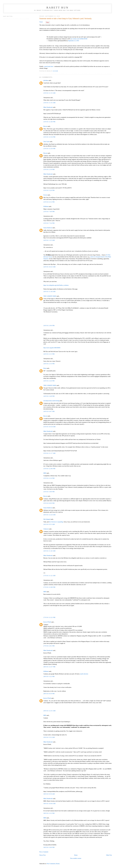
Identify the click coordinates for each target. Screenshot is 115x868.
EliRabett (46, 206)
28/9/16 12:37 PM (49, 667)
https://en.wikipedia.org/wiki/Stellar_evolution (56, 285)
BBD (45, 473)
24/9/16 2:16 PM (49, 364)
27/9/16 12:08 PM (49, 587)
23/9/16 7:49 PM (49, 212)
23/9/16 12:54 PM (49, 137)
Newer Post (42, 855)
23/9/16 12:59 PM (49, 149)
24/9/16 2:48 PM (49, 396)
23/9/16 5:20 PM (49, 190)
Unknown (46, 529)
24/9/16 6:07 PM (49, 411)
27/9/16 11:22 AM (49, 576)
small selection (84, 674)
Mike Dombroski (48, 107)
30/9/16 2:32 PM (49, 813)
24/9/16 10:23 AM (49, 267)
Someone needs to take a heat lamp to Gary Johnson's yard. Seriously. (66, 18)
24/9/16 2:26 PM (49, 381)
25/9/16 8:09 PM (49, 503)
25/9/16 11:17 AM (49, 453)
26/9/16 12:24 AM (49, 515)
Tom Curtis (46, 142)
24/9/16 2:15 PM (49, 354)
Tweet (41, 22)
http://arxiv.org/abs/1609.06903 (52, 348)
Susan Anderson (48, 228)
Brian (45, 368)
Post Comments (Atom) (53, 864)
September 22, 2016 (74, 41)
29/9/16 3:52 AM (49, 737)
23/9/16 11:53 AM (49, 93)
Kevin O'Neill (47, 622)
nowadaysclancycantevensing (51, 401)
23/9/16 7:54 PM (49, 223)
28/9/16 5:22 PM (49, 676)
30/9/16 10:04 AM (49, 804)
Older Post (109, 855)
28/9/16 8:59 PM (49, 694)
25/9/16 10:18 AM (49, 427)
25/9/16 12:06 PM (49, 469)
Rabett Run (57, 7)
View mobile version (76, 858)
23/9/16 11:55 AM (49, 103)
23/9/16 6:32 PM (49, 202)
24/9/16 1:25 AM (49, 240)
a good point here (48, 66)
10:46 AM (55, 71)
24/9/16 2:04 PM (49, 326)
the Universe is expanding (56, 522)
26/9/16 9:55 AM (49, 524)
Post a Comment (44, 852)
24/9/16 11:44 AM (49, 292)
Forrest (45, 195)
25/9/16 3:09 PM (49, 492)
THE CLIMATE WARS (50, 296)
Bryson (45, 126)
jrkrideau (46, 80)
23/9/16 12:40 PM (49, 122)
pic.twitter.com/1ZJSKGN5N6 (79, 39)
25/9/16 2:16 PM (49, 478)
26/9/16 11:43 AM (49, 551)
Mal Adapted (47, 519)
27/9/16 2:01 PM (49, 646)
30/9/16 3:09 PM (49, 847)
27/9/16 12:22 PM (49, 617)
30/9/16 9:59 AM (49, 794)
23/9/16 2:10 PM (49, 169)
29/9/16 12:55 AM (49, 711)
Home (76, 855)
